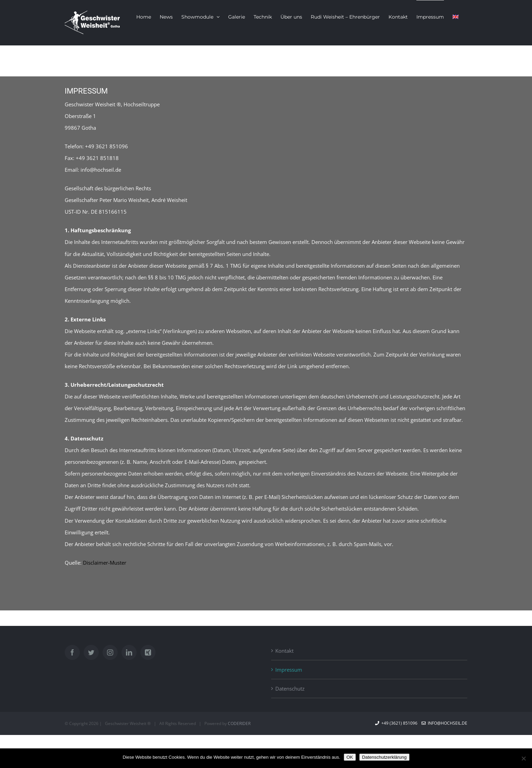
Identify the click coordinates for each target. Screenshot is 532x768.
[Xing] (148, 652)
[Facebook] (72, 652)
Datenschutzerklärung (384, 757)
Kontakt (284, 651)
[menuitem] (456, 17)
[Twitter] (91, 652)
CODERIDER (239, 723)
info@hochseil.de (444, 723)
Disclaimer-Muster (105, 563)
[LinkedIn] (129, 652)
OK (350, 757)
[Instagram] (110, 652)
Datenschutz (290, 689)
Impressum (289, 670)
